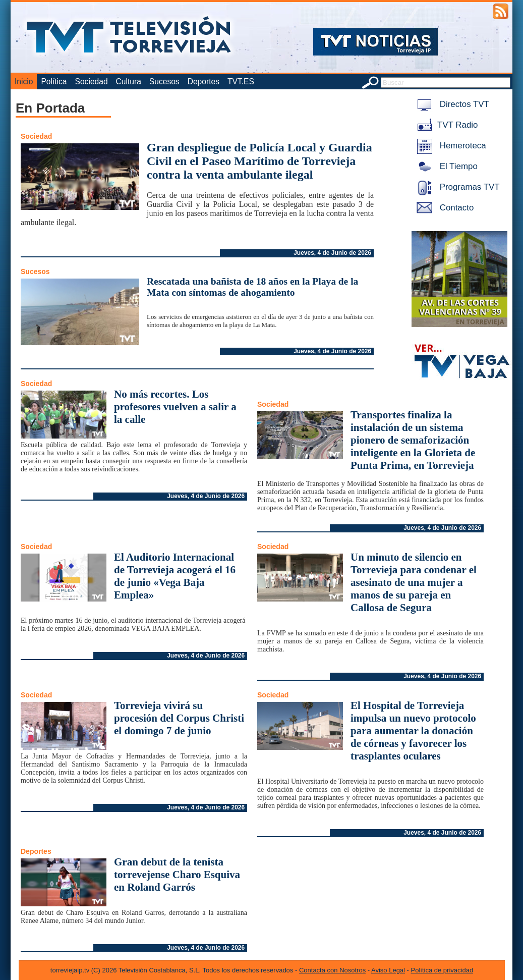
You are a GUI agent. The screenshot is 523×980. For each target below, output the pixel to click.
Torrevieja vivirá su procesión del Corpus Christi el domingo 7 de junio (179, 718)
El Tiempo (445, 166)
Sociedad (92, 81)
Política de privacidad (442, 970)
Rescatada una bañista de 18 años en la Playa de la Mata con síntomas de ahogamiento (252, 287)
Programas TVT (456, 187)
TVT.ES (241, 81)
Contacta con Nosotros (332, 970)
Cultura (129, 81)
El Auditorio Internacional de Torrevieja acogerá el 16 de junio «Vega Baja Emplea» (175, 576)
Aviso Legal (388, 970)
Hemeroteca (450, 146)
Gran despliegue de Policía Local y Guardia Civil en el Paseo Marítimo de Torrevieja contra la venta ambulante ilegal (259, 161)
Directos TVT (451, 104)
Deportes (204, 81)
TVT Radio (445, 125)
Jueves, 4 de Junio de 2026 (332, 253)
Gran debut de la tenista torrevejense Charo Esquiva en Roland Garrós (177, 875)
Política (54, 81)
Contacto (443, 208)
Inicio (24, 81)
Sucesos (164, 81)
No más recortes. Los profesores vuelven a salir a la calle (175, 407)
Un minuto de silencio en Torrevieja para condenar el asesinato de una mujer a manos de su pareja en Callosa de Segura (414, 582)
